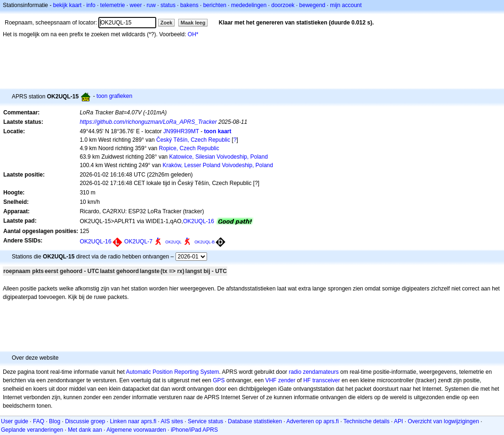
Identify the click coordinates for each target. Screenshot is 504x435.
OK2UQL (173, 242)
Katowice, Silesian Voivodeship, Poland (219, 157)
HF (307, 380)
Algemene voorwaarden (136, 430)
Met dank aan (85, 430)
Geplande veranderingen (32, 430)
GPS (219, 380)
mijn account (346, 5)
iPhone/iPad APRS (194, 430)
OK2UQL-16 (199, 221)
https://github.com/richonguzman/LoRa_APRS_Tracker (148, 122)
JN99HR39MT (181, 131)
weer (136, 5)
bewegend (312, 5)
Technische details (367, 421)
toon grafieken (114, 96)
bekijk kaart (68, 5)
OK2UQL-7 (138, 242)
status (168, 5)
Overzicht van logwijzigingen (443, 421)
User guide (15, 421)
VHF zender (280, 380)
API (398, 421)
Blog (55, 421)
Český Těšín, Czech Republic (193, 140)
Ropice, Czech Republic (189, 148)
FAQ (39, 421)
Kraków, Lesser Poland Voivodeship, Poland (218, 165)
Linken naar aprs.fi (133, 421)
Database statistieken (255, 421)
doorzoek (283, 5)
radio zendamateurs (314, 372)
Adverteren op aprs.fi (312, 421)
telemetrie (113, 5)
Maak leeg (193, 23)
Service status (205, 421)
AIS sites (172, 421)
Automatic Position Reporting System (172, 372)
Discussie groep (85, 421)
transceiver (326, 380)
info (91, 5)
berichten (215, 5)
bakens (189, 5)
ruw (151, 5)
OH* (193, 34)
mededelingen (249, 5)
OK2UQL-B (204, 242)
